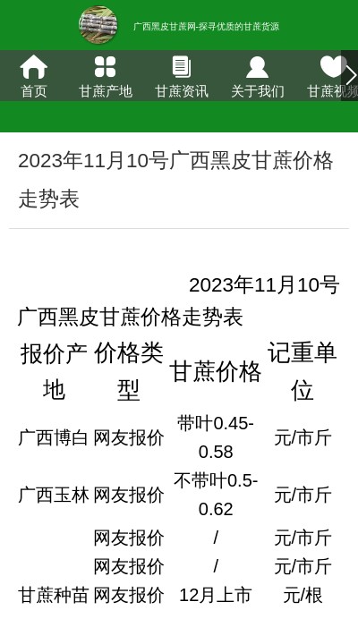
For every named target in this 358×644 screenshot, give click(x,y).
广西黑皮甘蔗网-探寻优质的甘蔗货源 (206, 26)
